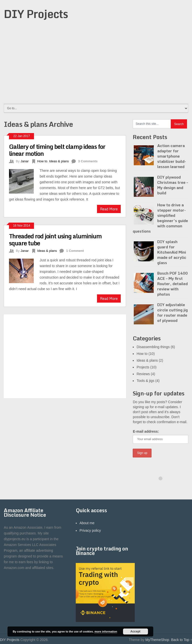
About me (87, 523)
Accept (135, 631)
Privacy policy (90, 530)
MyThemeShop (157, 640)
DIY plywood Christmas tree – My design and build (173, 185)
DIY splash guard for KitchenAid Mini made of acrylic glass (172, 252)
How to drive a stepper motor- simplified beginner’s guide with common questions (160, 218)
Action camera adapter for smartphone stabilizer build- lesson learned (172, 156)
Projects (143, 367)
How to (42, 161)
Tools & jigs (145, 381)
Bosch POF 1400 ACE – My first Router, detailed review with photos (172, 284)
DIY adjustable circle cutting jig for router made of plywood (172, 312)
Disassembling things (153, 347)
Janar (25, 161)
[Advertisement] (96, 66)
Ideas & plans (59, 161)
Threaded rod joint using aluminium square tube (55, 239)
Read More (109, 209)
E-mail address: (146, 431)
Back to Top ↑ (181, 640)
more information (106, 631)
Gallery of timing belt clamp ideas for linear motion (57, 150)
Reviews (143, 374)
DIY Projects (36, 14)
